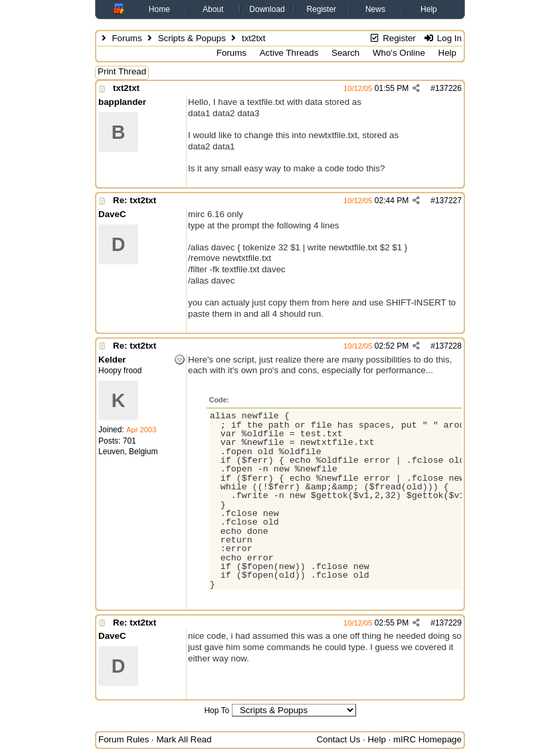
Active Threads (289, 53)
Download (267, 9)
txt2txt (126, 88)
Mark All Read (184, 739)
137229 (448, 623)
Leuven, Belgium (128, 452)
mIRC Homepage (427, 739)
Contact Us (338, 739)
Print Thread (122, 71)
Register (321, 9)
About (213, 9)
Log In (443, 38)
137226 (448, 88)
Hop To (217, 711)
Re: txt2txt (135, 200)
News (375, 9)
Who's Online (399, 53)
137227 (448, 201)
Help (429, 9)
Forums (127, 38)
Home (159, 9)
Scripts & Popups (192, 38)
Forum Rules (124, 739)
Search (345, 53)
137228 (448, 346)
